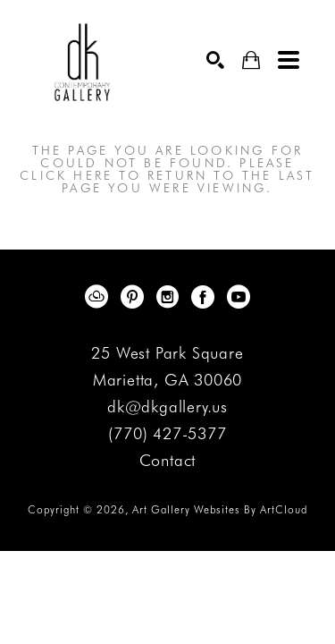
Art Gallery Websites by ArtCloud (220, 509)
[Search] (215, 60)
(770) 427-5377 (167, 434)
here (93, 175)
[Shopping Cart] (251, 60)
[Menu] (289, 60)
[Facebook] (206, 297)
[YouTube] (239, 297)
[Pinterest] (135, 297)
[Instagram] (171, 297)
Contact (168, 461)
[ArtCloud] (100, 297)
